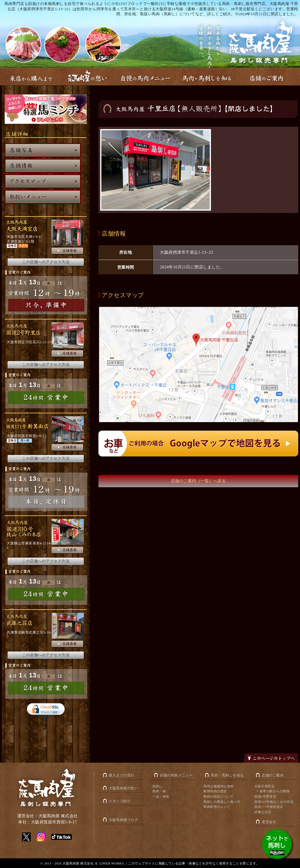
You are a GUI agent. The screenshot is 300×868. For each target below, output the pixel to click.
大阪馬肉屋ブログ (123, 820)
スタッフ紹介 (120, 801)
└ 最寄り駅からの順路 (273, 791)
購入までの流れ (122, 775)
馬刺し (157, 786)
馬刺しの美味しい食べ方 (222, 802)
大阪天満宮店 (264, 786)
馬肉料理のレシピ (217, 807)
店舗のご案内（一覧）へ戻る (198, 481)
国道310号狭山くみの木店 (274, 802)
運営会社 (269, 822)
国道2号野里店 (265, 796)
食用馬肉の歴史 (215, 791)
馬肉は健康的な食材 (219, 786)
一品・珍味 (161, 796)
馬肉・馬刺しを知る (227, 775)
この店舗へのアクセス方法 (46, 262)
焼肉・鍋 (159, 791)
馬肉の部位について (219, 796)
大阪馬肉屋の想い (123, 788)
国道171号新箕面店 (269, 807)
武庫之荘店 (263, 812)
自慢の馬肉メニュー (176, 775)
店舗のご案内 (273, 775)
